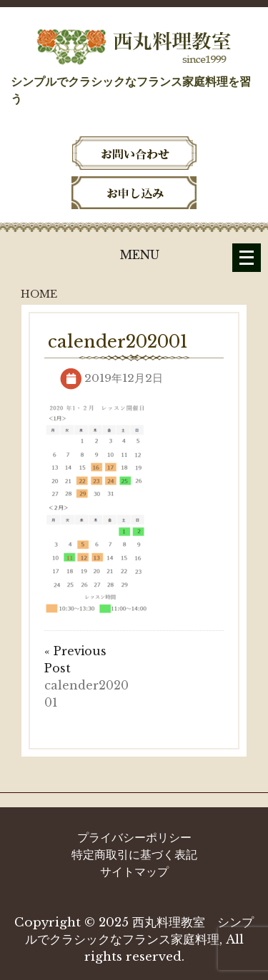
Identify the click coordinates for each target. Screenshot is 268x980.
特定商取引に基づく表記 (134, 854)
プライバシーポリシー (134, 837)
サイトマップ (134, 872)
